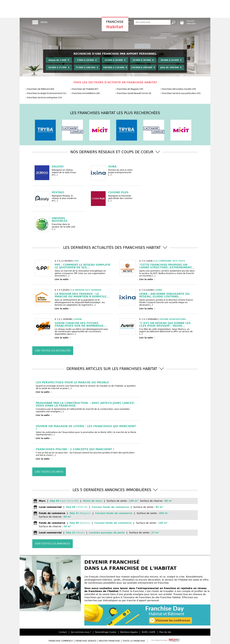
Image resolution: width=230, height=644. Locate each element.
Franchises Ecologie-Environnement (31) (46, 93)
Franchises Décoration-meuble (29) (178, 89)
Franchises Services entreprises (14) (43, 98)
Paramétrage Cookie (106, 632)
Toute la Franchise (134, 641)
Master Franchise (109, 641)
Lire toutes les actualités (53, 351)
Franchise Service (86, 641)
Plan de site (165, 632)
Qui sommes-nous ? (81, 632)
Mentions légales (129, 632)
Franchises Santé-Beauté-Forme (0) (133, 93)
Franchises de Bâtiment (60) (40, 89)
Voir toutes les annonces (53, 544)
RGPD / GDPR (149, 632)
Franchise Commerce (61, 641)
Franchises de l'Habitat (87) (84, 89)
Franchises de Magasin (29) (129, 89)
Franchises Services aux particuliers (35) (180, 93)
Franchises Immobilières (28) (85, 93)
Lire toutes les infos (49, 472)
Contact (63, 632)
